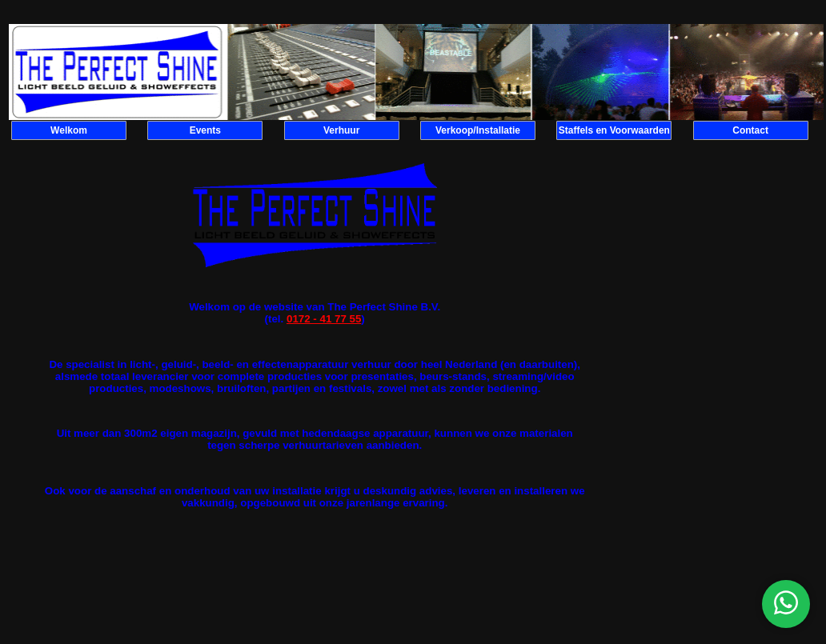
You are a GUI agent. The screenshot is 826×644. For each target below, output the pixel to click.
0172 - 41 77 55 (324, 319)
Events (205, 130)
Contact (750, 130)
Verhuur (341, 130)
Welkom (69, 130)
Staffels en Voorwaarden (614, 130)
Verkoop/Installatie (478, 130)
